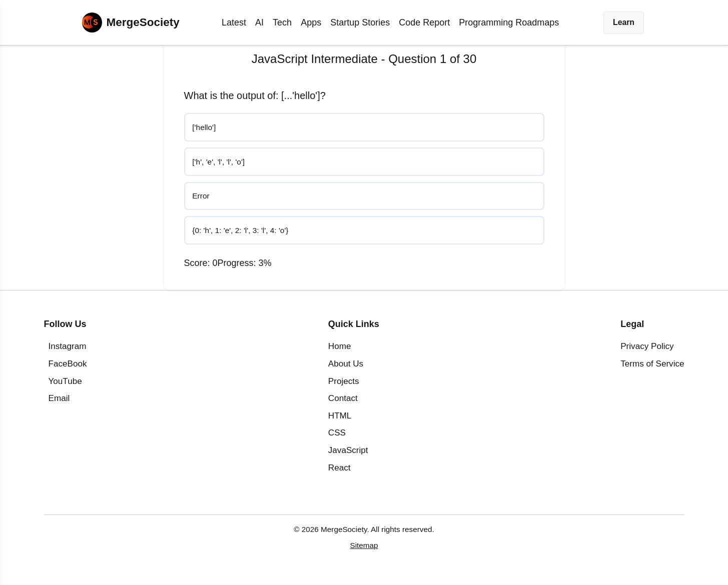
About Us (346, 370)
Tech (282, 22)
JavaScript (348, 457)
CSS (337, 439)
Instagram (68, 353)
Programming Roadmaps (509, 22)
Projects (344, 387)
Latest (234, 22)
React (339, 474)
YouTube (65, 387)
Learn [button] (624, 22)
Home (340, 353)
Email (59, 405)
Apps (311, 22)
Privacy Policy (647, 353)
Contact (343, 405)
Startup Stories (360, 22)
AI (259, 22)
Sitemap (364, 552)
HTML (340, 422)
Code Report (424, 22)
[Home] (131, 22)
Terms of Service (652, 370)
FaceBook (68, 370)
